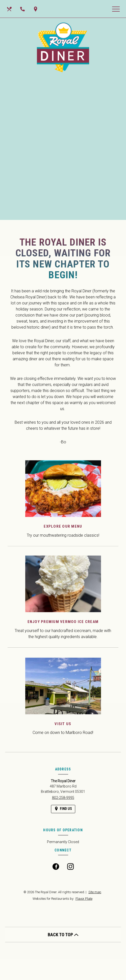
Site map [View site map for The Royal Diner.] (95, 892)
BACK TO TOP (63, 935)
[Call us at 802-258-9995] (23, 9)
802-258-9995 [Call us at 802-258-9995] (63, 798)
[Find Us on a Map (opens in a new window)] (36, 9)
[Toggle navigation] (116, 9)
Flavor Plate (84, 899)
